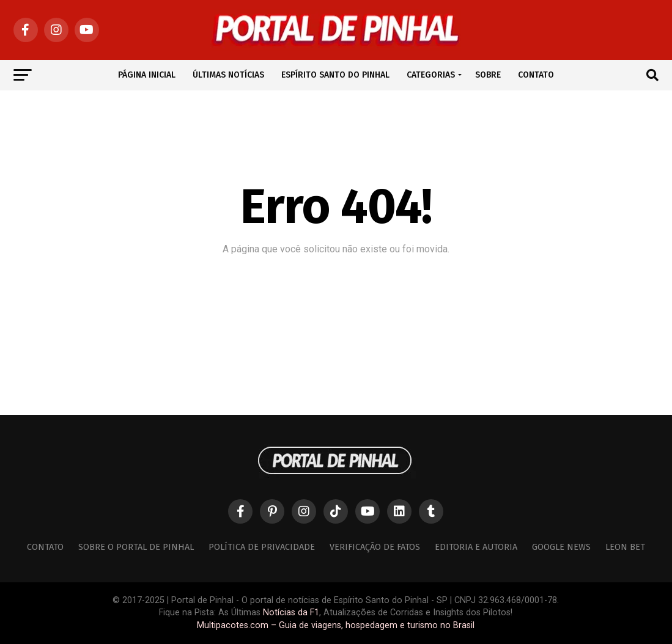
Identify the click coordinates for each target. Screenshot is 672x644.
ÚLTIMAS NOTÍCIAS (228, 75)
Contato (45, 547)
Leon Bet (625, 547)
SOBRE (488, 75)
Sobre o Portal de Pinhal (136, 547)
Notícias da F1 (291, 613)
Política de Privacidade (262, 547)
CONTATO (536, 75)
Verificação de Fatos (375, 547)
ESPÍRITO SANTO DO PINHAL (335, 75)
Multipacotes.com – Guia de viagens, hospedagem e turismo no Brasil (336, 625)
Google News (561, 547)
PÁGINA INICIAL (147, 75)
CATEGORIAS (431, 75)
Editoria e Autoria (476, 547)
